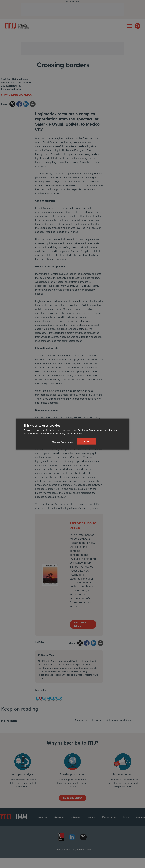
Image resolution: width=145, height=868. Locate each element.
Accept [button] (87, 441)
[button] (63, 442)
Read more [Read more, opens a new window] (77, 434)
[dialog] (72, 434)
